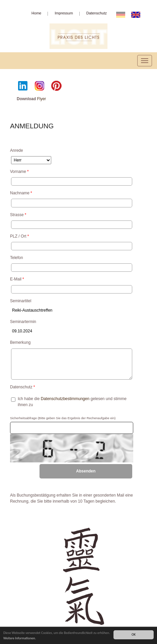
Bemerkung (20, 342)
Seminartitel (21, 301)
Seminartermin (23, 322)
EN (138, 14)
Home (36, 13)
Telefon (17, 258)
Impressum (64, 13)
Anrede (17, 150)
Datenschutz (97, 13)
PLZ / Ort (19, 236)
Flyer (42, 99)
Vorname (19, 172)
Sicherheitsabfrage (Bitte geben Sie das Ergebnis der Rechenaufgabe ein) (63, 418)
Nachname (21, 193)
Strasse (18, 215)
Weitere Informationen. (20, 638)
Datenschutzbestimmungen (65, 399)
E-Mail (17, 279)
